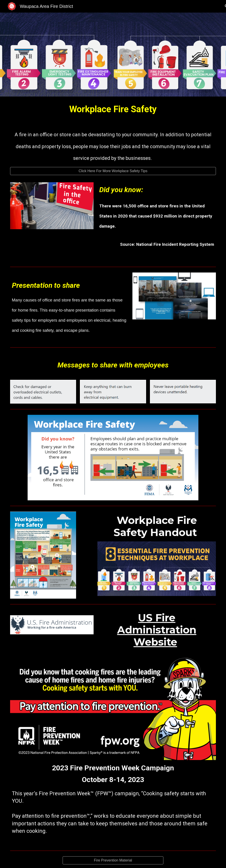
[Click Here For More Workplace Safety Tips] (113, 171)
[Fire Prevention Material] (113, 860)
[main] (113, 110)
